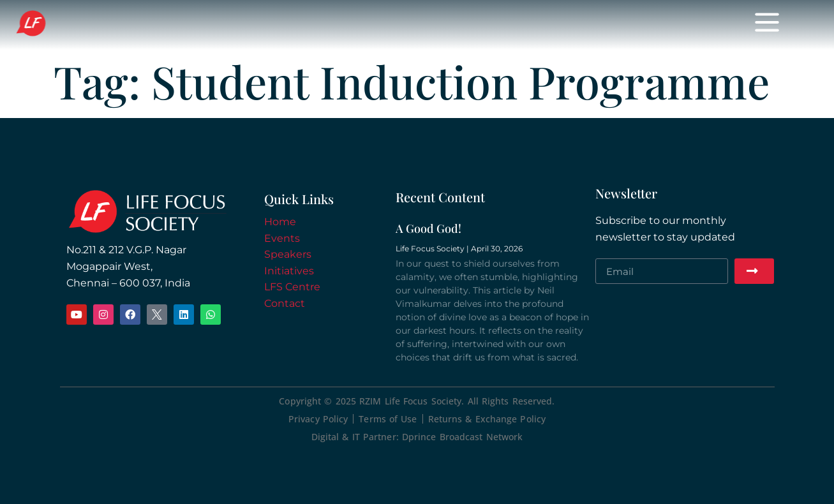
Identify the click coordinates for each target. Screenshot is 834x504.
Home (254, 25)
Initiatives (459, 25)
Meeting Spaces (620, 25)
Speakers (381, 25)
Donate (533, 25)
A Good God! (428, 228)
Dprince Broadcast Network (463, 437)
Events (312, 25)
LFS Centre (292, 287)
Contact (285, 303)
